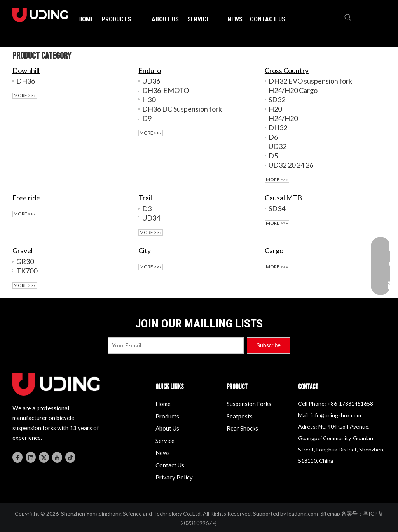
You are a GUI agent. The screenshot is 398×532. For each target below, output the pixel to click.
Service (165, 441)
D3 (147, 208)
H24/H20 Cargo (293, 90)
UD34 (151, 218)
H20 (275, 109)
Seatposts (240, 416)
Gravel (23, 250)
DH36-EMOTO (166, 90)
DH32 (278, 128)
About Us (167, 428)
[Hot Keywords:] (348, 17)
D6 (273, 137)
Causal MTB (283, 198)
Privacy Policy (174, 477)
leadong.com (303, 514)
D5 (273, 156)
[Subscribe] (269, 345)
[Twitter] (44, 457)
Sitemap (330, 514)
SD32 (277, 100)
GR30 (25, 261)
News (163, 453)
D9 (147, 118)
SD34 (277, 208)
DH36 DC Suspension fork (182, 109)
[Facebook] (17, 457)
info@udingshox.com (336, 415)
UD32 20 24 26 (291, 165)
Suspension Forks (249, 404)
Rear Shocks (242, 428)
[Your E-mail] (176, 345)
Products (167, 416)
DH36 (26, 81)
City (145, 250)
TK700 (27, 271)
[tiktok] (70, 457)
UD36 (151, 81)
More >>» (25, 95)
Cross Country (287, 70)
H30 (149, 100)
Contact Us (170, 465)
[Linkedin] (31, 457)
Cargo (274, 250)
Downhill (26, 70)
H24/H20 (283, 118)
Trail (145, 198)
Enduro (150, 70)
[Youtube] (57, 457)
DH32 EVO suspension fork (310, 81)
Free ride (26, 198)
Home (163, 404)
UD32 (278, 146)
